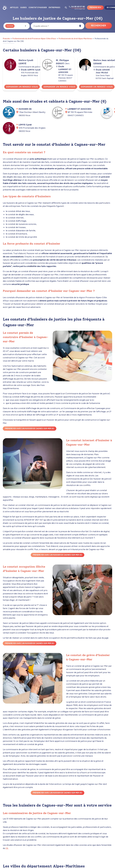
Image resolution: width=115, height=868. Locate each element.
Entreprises (54, 8)
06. (7, 848)
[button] (17, 26)
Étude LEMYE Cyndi (30, 70)
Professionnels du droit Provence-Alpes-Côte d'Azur (34, 39)
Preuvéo (7, 39)
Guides (23, 8)
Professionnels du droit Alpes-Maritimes (75, 39)
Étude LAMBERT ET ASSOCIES (64, 69)
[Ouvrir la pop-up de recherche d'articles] (66, 8)
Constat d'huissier (38, 8)
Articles (14, 8)
